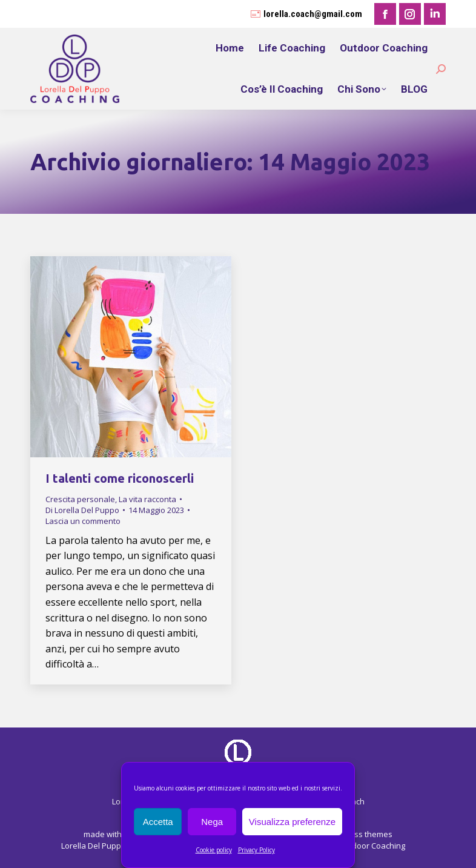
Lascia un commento (83, 521)
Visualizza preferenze (292, 822)
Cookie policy (214, 850)
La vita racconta (147, 499)
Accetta (158, 822)
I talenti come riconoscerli (120, 478)
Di (82, 510)
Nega (212, 822)
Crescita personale (80, 499)
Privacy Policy (256, 850)
